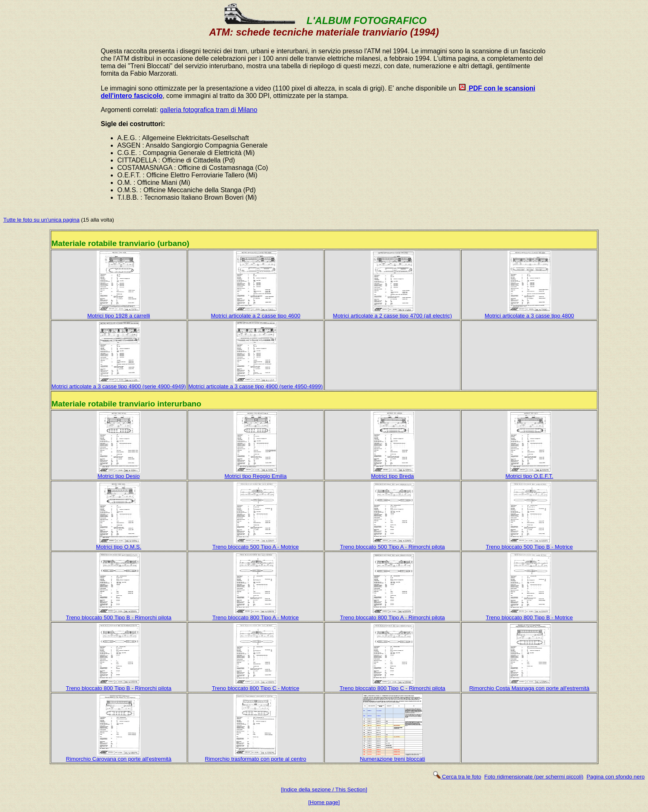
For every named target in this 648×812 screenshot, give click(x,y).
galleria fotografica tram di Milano (209, 110)
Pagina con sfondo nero (616, 777)
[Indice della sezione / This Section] (324, 789)
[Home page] (324, 802)
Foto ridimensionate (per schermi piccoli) (534, 777)
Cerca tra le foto (457, 777)
